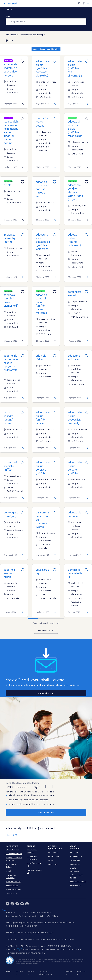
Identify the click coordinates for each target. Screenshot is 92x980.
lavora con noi (76, 856)
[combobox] (46, 22)
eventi (8, 871)
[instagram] (27, 904)
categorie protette (13, 889)
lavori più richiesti (13, 882)
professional (53, 856)
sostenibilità (75, 860)
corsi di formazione (14, 854)
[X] (12, 904)
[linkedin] (7, 904)
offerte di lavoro (12, 850)
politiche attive (12, 885)
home (10, 9)
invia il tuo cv (11, 893)
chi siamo (74, 852)
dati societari (75, 885)
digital (51, 860)
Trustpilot (5, 910)
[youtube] (22, 904)
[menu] (88, 3)
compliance (75, 864)
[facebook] (17, 904)
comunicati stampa (78, 881)
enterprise (53, 864)
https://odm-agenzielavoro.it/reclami (27, 963)
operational (53, 852)
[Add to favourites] (22, 61)
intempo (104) (11, 835)
